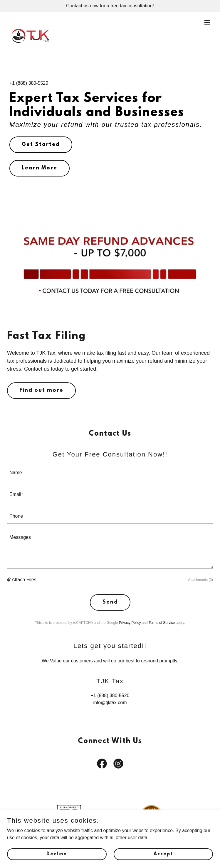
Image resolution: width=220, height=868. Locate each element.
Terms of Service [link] (162, 623)
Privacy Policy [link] (130, 623)
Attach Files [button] (24, 580)
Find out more (41, 391)
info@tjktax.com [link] (110, 703)
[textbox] (110, 473)
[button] (207, 22)
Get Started (41, 145)
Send (110, 602)
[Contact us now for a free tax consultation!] (110, 6)
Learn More (40, 168)
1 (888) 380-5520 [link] (30, 83)
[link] (30, 22)
